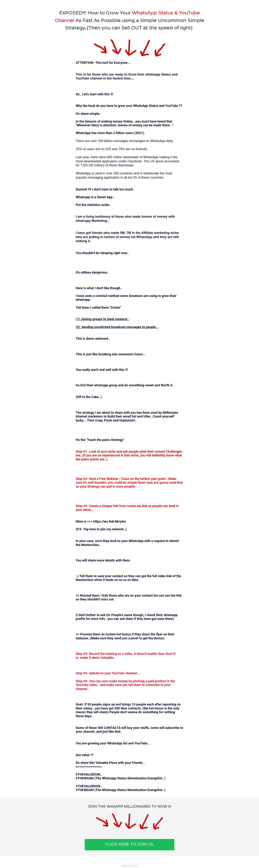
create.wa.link (137, 506)
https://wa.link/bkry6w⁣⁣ (110, 521)
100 (101, 141)
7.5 (83, 165)
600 (110, 157)
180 (116, 173)
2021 (139, 133)
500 (117, 708)
